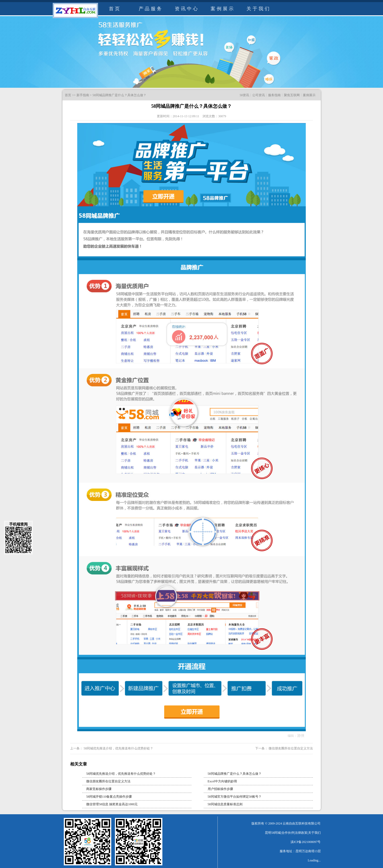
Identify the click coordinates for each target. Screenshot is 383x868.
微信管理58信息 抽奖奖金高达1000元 (112, 804)
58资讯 (244, 95)
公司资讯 (259, 95)
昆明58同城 (273, 833)
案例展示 (223, 9)
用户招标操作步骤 (220, 789)
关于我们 (259, 9)
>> (74, 95)
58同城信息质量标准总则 (225, 804)
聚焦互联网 (292, 95)
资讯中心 (187, 9)
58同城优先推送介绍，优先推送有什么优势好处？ (118, 748)
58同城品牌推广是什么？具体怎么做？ (119, 95)
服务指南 (274, 95)
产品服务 (151, 9)
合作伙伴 (288, 833)
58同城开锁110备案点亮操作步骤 (109, 797)
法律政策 (301, 833)
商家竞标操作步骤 (99, 789)
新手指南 (83, 95)
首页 (115, 9)
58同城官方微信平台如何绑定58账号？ (235, 797)
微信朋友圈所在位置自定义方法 (290, 748)
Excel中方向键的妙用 (222, 781)
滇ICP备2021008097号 (306, 842)
